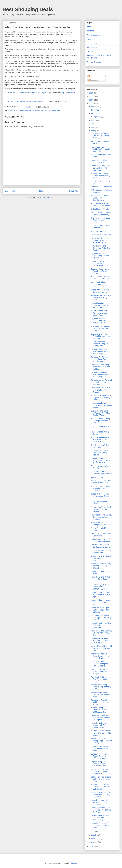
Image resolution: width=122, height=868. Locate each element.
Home (42, 191)
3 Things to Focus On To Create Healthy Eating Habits (100, 176)
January (95, 842)
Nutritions (90, 31)
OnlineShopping (37, 110)
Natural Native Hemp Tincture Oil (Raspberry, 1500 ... (101, 687)
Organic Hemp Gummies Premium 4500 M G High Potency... (101, 818)
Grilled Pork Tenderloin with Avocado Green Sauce (100, 496)
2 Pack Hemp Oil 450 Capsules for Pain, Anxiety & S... (99, 771)
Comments (93, 80)
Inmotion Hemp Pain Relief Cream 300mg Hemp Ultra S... (100, 656)
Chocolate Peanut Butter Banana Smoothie (100, 291)
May (93, 131)
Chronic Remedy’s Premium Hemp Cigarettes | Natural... (100, 263)
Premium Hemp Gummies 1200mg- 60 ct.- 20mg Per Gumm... (101, 794)
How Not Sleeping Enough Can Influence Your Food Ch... (101, 517)
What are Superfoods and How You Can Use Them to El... (101, 440)
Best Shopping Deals (28, 9)
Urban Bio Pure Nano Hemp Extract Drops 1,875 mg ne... (100, 641)
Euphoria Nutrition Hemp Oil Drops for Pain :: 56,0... (100, 421)
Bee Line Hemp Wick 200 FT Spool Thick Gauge (101, 278)
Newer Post (10, 191)
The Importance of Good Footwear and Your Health (100, 220)
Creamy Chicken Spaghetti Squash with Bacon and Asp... (101, 461)
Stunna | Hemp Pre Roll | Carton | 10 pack (101, 427)
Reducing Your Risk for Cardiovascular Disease (101, 546)
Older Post (74, 191)
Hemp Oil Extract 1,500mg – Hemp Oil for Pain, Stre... (101, 633)
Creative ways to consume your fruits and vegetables (101, 558)
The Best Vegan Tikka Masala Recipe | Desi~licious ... (99, 198)
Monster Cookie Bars (99, 477)
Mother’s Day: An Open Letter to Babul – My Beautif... (100, 610)
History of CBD (92, 47)
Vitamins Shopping (94, 62)
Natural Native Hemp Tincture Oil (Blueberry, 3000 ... (101, 695)
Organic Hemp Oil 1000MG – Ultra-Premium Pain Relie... (100, 764)
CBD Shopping (92, 43)
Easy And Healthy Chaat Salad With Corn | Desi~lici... (100, 453)
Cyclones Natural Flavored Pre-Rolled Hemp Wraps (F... (101, 382)
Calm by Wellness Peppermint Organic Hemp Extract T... (100, 664)
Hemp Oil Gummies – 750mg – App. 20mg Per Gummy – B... (101, 741)
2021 (91, 100)
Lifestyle (90, 39)
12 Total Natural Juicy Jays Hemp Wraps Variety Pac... (99, 313)
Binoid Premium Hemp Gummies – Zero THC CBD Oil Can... (100, 787)
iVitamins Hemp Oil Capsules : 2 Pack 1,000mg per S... (99, 710)
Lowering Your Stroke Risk (101, 187)
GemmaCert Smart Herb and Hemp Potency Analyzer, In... (100, 702)
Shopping (48, 110)
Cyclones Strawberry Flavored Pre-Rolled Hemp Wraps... (100, 351)
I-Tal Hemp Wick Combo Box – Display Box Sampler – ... (100, 671)
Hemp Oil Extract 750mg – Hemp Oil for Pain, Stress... (101, 579)
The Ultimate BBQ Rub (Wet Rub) (100, 446)
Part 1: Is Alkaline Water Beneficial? (100, 467)
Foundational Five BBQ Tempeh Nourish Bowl (100, 204)
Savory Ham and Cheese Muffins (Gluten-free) (101, 213)
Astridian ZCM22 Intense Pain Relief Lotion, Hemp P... (101, 679)
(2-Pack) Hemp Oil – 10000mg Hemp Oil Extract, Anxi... (99, 344)
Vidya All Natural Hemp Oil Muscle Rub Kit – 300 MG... (101, 648)
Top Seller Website (68, 93)
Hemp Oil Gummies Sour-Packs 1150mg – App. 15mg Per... (101, 825)
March (94, 835)
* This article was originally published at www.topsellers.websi (27, 101)
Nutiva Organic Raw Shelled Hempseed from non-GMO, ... (101, 405)
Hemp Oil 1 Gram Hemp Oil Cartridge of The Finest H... (100, 748)
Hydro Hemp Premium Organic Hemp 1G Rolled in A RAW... (100, 240)
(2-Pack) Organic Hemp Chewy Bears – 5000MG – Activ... (100, 587)
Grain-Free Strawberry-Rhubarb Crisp (100, 161)
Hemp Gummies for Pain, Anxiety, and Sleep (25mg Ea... (101, 566)
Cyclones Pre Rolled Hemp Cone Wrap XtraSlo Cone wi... (99, 321)
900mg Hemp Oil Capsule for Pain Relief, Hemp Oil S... (101, 779)
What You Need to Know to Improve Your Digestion (30, 93)
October (95, 113)
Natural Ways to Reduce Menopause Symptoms (101, 524)
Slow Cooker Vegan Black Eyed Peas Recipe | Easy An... (101, 509)
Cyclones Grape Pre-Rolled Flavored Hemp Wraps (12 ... (101, 336)
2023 (91, 93)
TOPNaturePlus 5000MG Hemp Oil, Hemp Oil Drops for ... (101, 328)
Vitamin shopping (93, 35)
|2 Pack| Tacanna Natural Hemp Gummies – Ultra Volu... (101, 733)
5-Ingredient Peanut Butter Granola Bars (101, 551)
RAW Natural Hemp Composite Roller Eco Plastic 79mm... (100, 248)
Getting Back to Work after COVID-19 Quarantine (101, 540)
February (95, 839)
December (96, 107)
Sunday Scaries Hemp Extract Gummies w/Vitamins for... (100, 756)
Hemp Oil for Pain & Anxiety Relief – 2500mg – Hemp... (99, 725)
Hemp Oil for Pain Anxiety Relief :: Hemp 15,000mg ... (101, 625)
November (96, 110)
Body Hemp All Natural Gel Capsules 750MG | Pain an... (101, 618)
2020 (91, 103)
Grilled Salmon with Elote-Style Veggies (101, 535)
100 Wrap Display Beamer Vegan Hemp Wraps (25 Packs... (101, 398)
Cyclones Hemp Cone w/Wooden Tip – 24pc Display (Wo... (100, 413)
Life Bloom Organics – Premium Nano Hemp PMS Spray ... (100, 718)
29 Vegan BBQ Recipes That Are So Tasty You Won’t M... (100, 136)
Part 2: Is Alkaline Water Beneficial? (100, 227)
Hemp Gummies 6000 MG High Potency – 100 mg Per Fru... (101, 810)
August (94, 120)
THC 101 (90, 52)
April (93, 832)
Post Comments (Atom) (46, 197)
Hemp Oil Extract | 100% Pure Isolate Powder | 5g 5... (100, 594)
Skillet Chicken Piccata (100, 209)
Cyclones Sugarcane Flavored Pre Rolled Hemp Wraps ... (100, 374)
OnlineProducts (25, 110)
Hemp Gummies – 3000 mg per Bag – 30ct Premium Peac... (100, 802)
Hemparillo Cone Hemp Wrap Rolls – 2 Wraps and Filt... (100, 367)
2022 (91, 97)
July (93, 124)
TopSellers (56, 110)
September (96, 117)
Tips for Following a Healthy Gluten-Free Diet (100, 284)
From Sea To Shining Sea (101, 235)
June (93, 127)
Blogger (73, 863)
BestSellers (14, 110)
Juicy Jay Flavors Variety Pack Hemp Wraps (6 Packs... (101, 271)
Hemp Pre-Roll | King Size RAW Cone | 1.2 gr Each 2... (101, 298)
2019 (91, 846)
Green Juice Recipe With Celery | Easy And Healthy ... (101, 168)
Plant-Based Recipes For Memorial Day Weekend (101, 473)
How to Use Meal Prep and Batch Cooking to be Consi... (100, 149)
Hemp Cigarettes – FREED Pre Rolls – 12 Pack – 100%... (101, 305)
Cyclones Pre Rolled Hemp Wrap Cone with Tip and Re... (101, 256)
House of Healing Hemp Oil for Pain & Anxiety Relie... (100, 602)
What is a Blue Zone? (99, 231)
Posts (91, 76)
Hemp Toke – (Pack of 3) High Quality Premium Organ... (101, 390)
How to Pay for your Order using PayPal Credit (101, 482)
